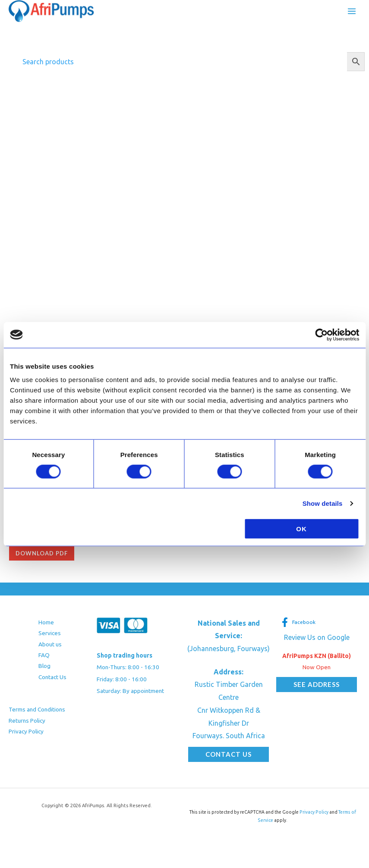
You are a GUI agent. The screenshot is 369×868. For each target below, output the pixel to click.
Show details (323, 503)
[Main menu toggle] (352, 11)
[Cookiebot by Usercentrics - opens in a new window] (321, 335)
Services (50, 633)
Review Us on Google (317, 637)
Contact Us (52, 677)
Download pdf (42, 553)
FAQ (44, 655)
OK (301, 529)
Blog (44, 666)
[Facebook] (298, 622)
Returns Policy (27, 721)
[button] (229, 754)
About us (50, 644)
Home (46, 622)
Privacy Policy (26, 731)
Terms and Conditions (37, 709)
